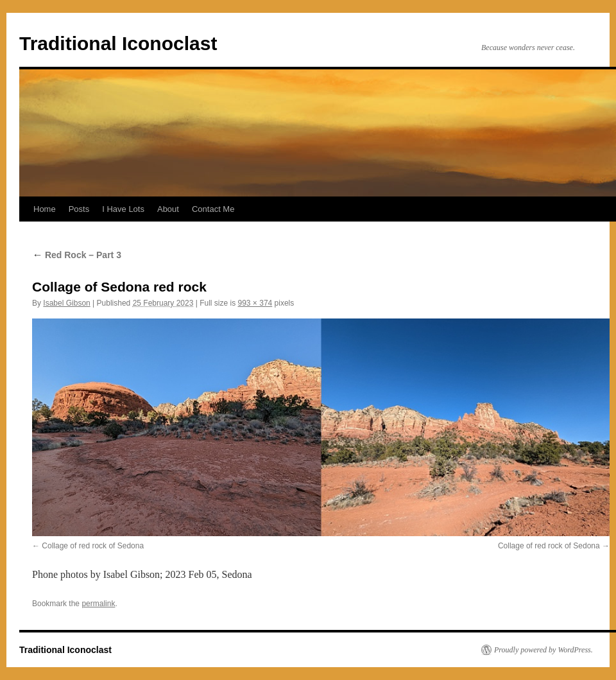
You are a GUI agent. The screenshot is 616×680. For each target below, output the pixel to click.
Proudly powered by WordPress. (543, 650)
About (168, 209)
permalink (98, 604)
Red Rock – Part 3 (77, 255)
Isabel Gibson (66, 303)
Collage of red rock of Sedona (93, 546)
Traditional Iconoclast (118, 43)
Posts (79, 209)
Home (45, 209)
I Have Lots (123, 209)
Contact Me (213, 209)
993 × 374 (255, 303)
